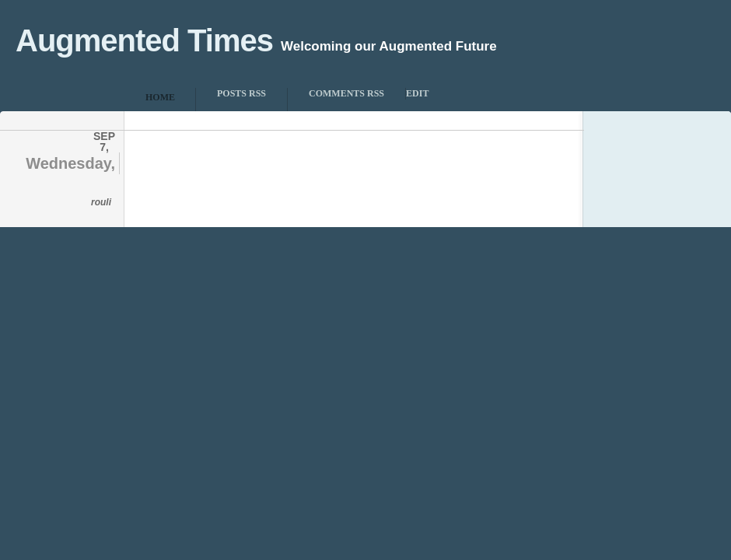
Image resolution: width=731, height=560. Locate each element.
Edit (417, 93)
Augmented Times (144, 40)
